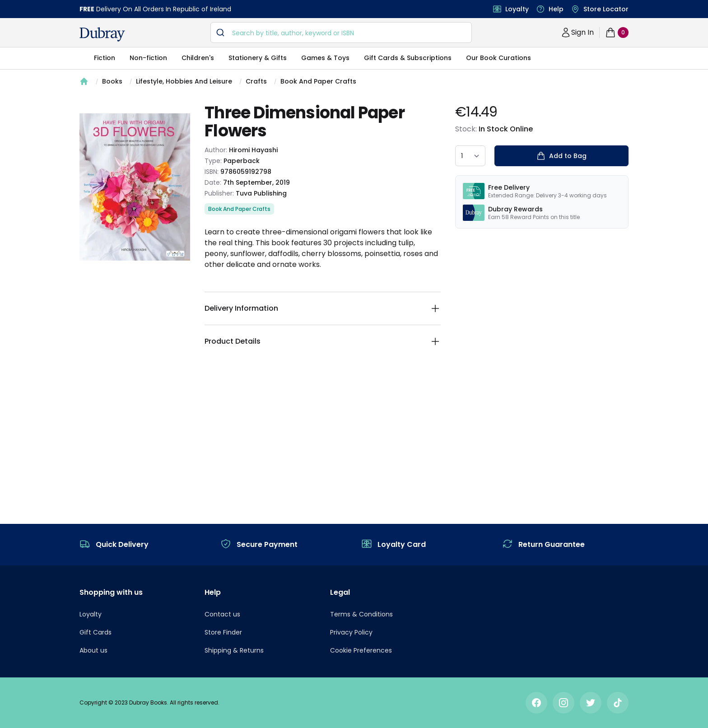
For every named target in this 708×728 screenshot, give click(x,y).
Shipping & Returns (234, 650)
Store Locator (606, 9)
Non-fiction (148, 58)
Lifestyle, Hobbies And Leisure (184, 81)
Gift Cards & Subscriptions (408, 58)
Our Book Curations (498, 58)
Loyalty (517, 9)
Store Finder (223, 632)
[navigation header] (102, 34)
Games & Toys (325, 58)
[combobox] (341, 33)
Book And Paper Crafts (318, 81)
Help (556, 9)
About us (93, 650)
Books (112, 81)
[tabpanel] (135, 187)
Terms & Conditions (361, 614)
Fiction (105, 58)
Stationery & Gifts (258, 58)
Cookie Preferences (361, 650)
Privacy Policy (351, 632)
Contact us (222, 614)
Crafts (256, 81)
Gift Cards (95, 632)
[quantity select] (470, 156)
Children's (198, 58)
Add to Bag (561, 156)
